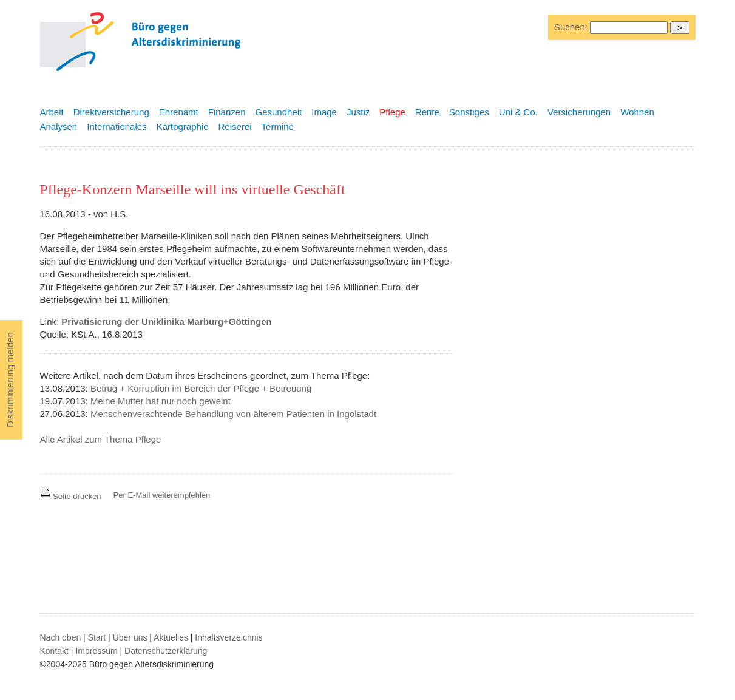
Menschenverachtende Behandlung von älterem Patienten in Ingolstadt (233, 414)
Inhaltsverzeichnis (229, 637)
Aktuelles (171, 637)
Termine (278, 127)
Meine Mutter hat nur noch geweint (161, 401)
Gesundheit (279, 112)
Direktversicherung (111, 112)
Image (324, 112)
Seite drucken (71, 496)
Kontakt (54, 651)
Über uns (130, 637)
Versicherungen (579, 112)
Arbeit (52, 112)
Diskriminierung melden (10, 380)
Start (97, 637)
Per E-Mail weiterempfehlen (162, 495)
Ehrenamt (179, 112)
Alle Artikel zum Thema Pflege (101, 439)
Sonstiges (469, 112)
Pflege (392, 112)
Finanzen (227, 112)
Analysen (59, 127)
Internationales (117, 127)
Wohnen (637, 112)
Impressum (96, 651)
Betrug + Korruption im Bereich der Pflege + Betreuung (201, 388)
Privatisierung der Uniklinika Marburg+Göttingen (166, 321)
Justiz (358, 112)
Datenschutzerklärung (166, 651)
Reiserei (235, 127)
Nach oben (61, 637)
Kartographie (183, 127)
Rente (427, 112)
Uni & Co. (518, 112)
